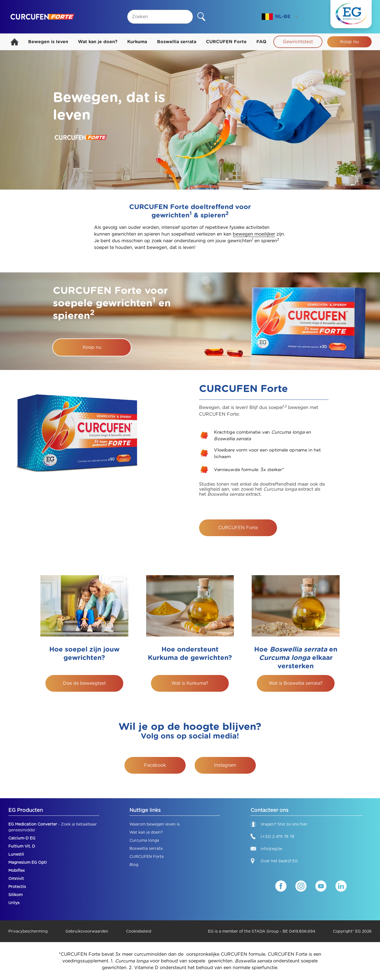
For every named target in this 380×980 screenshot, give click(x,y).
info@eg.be (266, 849)
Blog (134, 865)
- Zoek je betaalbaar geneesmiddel (53, 827)
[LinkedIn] (341, 886)
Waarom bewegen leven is (155, 824)
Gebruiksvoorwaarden (87, 931)
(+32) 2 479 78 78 (272, 836)
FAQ (261, 42)
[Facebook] (281, 886)
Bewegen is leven (48, 42)
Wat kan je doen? (98, 42)
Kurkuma (137, 42)
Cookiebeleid (139, 931)
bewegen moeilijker (254, 234)
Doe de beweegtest (84, 683)
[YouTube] (321, 886)
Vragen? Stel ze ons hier (279, 824)
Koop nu (350, 42)
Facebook (155, 765)
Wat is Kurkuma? (190, 683)
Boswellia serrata (177, 42)
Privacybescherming (28, 931)
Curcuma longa (144, 840)
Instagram (225, 765)
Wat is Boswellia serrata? (296, 683)
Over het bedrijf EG (279, 861)
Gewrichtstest (298, 42)
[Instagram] (301, 886)
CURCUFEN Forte (226, 42)
